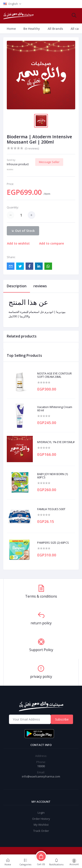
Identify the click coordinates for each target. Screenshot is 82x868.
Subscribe (62, 719)
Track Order (41, 831)
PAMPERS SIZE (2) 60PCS (53, 543)
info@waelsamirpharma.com (41, 776)
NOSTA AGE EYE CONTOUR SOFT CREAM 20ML (54, 375)
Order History (41, 819)
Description (17, 286)
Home (11, 29)
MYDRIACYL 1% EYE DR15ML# (56, 442)
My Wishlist (41, 825)
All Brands (55, 29)
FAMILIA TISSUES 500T (51, 509)
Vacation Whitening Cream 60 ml (55, 409)
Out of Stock (23, 231)
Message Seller (49, 162)
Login (41, 813)
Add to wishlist (18, 243)
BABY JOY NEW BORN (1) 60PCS (52, 476)
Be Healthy (32, 29)
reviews (40, 286)
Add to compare (51, 243)
